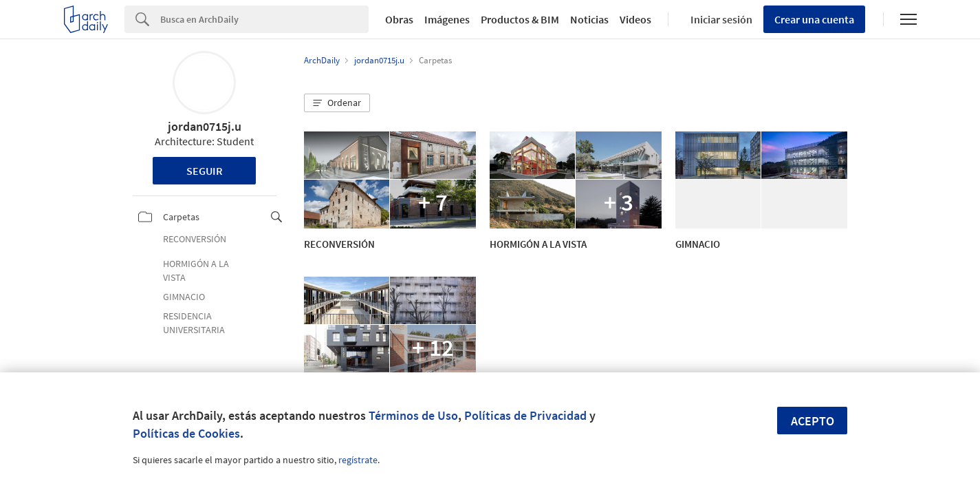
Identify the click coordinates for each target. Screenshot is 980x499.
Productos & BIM (520, 19)
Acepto (813, 421)
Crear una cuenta (814, 19)
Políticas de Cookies (186, 433)
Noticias (589, 19)
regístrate (358, 460)
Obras (399, 19)
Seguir (205, 171)
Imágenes (447, 19)
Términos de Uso (413, 415)
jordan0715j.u (205, 126)
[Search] (264, 19)
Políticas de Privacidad (525, 415)
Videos (635, 19)
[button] (337, 103)
